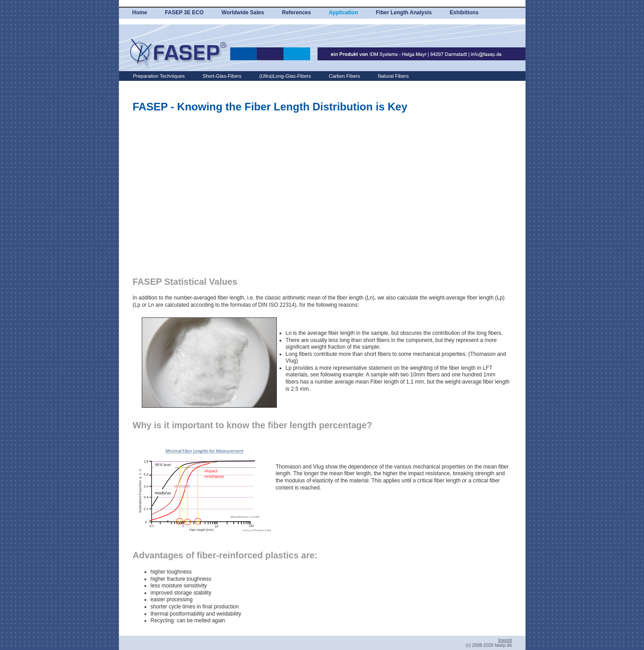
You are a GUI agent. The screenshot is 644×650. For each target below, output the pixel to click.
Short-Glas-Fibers (222, 76)
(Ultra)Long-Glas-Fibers (285, 76)
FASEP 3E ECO (184, 13)
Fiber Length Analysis (404, 13)
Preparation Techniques (159, 76)
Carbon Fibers (344, 76)
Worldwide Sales (243, 13)
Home (140, 13)
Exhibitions (464, 13)
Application (343, 13)
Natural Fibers (393, 76)
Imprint (505, 640)
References (296, 13)
